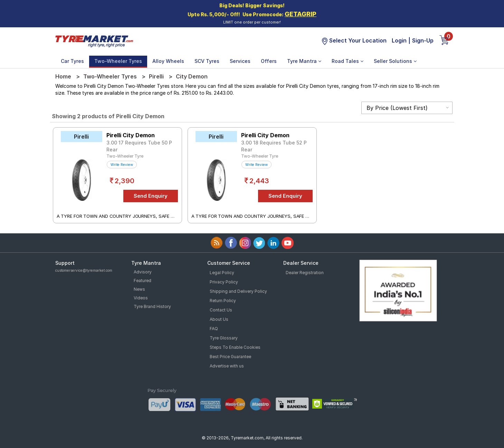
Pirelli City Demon (131, 135)
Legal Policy (222, 273)
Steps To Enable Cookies (235, 347)
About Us (219, 319)
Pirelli (156, 76)
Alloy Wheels (168, 61)
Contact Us (221, 310)
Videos (141, 298)
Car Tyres (72, 61)
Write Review (122, 165)
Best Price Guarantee (230, 357)
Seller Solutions (395, 61)
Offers (269, 61)
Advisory (143, 272)
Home (63, 76)
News (139, 289)
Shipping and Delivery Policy (238, 291)
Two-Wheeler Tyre (125, 156)
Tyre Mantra (304, 61)
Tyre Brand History (152, 306)
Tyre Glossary (224, 338)
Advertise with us (227, 366)
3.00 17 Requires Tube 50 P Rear (139, 146)
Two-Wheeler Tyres (118, 61)
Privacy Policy (224, 282)
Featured (142, 281)
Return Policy (223, 301)
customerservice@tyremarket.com (84, 270)
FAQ (214, 329)
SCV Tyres (207, 61)
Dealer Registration (305, 273)
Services (240, 61)
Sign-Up (423, 40)
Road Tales (348, 61)
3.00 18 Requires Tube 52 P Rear (274, 146)
